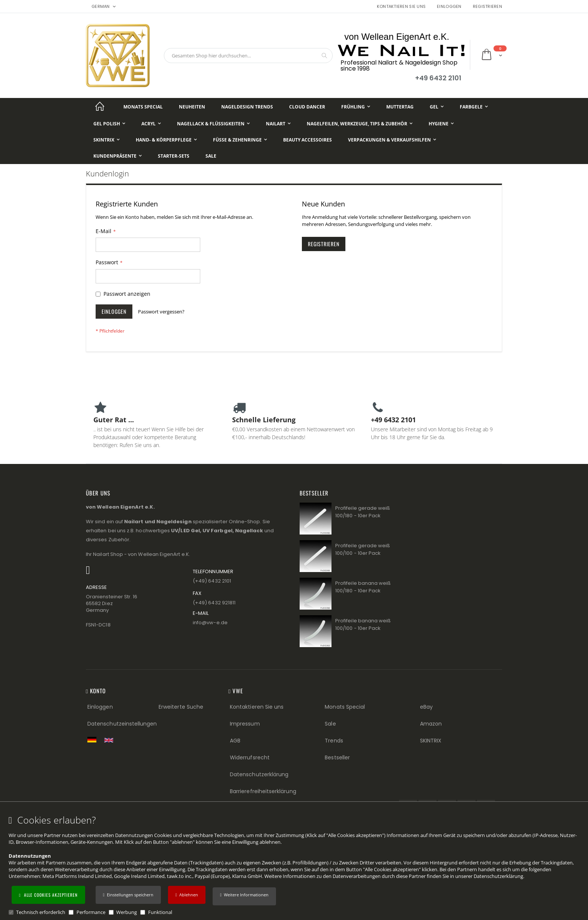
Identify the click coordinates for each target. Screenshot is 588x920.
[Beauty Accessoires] (307, 140)
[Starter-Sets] (174, 156)
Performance (91, 912)
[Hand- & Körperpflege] (166, 140)
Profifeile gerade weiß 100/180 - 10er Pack (363, 512)
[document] (295, 865)
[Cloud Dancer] (307, 107)
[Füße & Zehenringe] (240, 140)
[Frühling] (356, 107)
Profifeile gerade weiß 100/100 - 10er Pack (363, 549)
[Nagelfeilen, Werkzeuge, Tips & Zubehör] (360, 124)
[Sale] (211, 156)
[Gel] (437, 107)
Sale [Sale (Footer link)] (330, 724)
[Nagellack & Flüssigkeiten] (213, 124)
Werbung (127, 912)
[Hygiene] (441, 124)
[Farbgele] (474, 107)
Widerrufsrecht (250, 757)
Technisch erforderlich (41, 912)
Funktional (160, 912)
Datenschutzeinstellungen (122, 724)
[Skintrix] (106, 140)
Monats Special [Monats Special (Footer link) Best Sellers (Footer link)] (345, 707)
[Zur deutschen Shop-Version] (94, 739)
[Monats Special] (143, 107)
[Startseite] (100, 107)
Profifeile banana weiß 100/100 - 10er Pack (363, 624)
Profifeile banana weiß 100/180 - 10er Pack (363, 587)
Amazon (431, 724)
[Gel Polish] (109, 124)
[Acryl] (151, 124)
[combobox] (248, 56)
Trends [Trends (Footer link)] (334, 741)
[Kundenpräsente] (118, 156)
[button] (244, 896)
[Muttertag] (400, 107)
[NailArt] (278, 124)
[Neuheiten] (192, 107)
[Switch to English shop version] (111, 740)
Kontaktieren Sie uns (401, 7)
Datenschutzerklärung (498, 876)
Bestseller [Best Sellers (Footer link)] (337, 757)
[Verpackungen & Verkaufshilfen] (392, 140)
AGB (235, 741)
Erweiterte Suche (181, 707)
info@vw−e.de (210, 623)
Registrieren (487, 7)
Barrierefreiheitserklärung (263, 791)
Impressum (245, 724)
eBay (426, 707)
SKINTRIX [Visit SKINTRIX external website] (431, 741)
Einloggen (449, 7)
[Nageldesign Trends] (247, 107)
